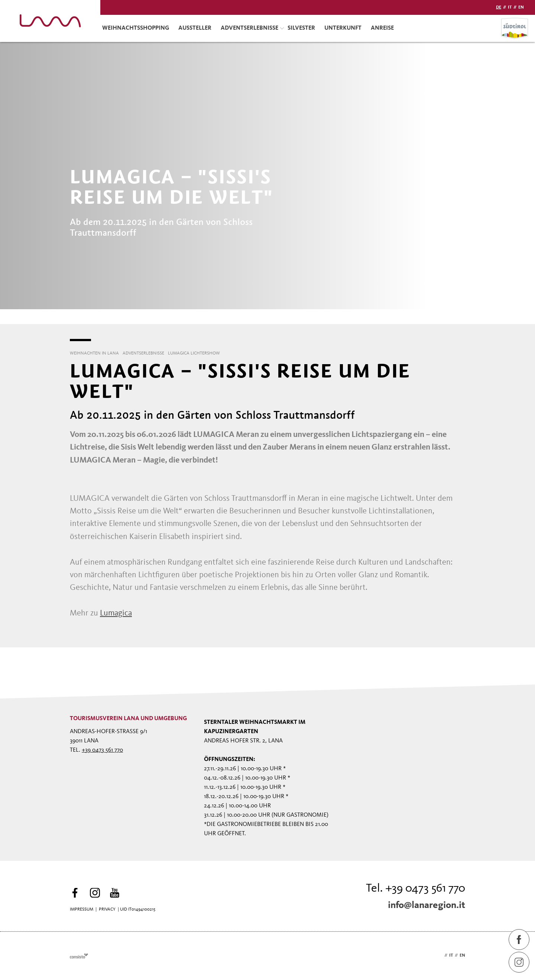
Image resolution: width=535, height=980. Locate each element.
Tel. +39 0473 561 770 (416, 889)
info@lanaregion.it (427, 905)
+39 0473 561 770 (102, 750)
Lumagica (116, 613)
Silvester (301, 28)
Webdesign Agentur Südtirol (79, 956)
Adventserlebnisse (252, 28)
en (521, 7)
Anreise (382, 28)
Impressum (82, 909)
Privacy (107, 909)
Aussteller (195, 28)
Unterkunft (343, 28)
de (499, 7)
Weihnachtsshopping (136, 28)
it (510, 7)
